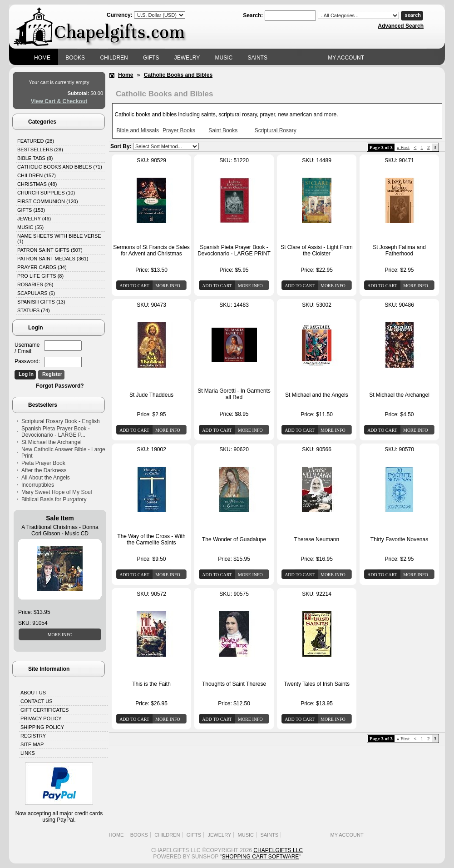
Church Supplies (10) (46, 193)
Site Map (32, 744)
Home (42, 58)
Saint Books (223, 130)
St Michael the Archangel (52, 442)
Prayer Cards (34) (42, 267)
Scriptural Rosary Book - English (61, 421)
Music (224, 58)
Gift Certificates (44, 710)
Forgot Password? (60, 386)
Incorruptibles (38, 485)
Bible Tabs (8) (35, 158)
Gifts (151, 58)
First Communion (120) (48, 201)
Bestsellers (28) (40, 150)
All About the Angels (46, 478)
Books (75, 58)
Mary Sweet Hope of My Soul (57, 492)
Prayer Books (179, 130)
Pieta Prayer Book (43, 463)
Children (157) (37, 175)
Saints (258, 58)
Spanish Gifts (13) (41, 302)
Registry (33, 736)
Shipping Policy (42, 727)
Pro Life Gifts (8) (40, 276)
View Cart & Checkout (59, 101)
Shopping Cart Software (261, 857)
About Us (33, 693)
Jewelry (187, 58)
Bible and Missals (138, 130)
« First (403, 147)
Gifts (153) (31, 210)
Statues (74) (34, 310)
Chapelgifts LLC (278, 850)
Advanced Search (401, 26)
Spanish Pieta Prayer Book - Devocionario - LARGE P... (56, 432)
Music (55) (30, 227)
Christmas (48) (37, 184)
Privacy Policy (41, 718)
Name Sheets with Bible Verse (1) (59, 239)
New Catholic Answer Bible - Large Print (63, 453)
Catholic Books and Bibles (178, 75)
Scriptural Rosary (276, 130)
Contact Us (37, 701)
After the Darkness (44, 470)
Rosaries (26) (35, 284)
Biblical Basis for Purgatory (54, 499)
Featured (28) (36, 141)
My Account (346, 58)
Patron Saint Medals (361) (53, 259)
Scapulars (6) (36, 293)
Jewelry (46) (34, 219)
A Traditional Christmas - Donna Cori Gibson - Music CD (60, 530)
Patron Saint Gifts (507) (50, 250)
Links (28, 753)
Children (114, 58)
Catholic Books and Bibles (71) (60, 167)
